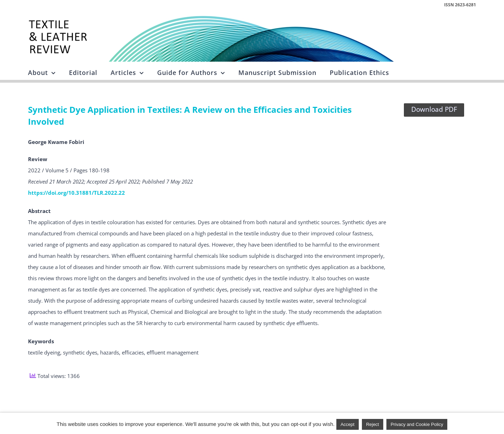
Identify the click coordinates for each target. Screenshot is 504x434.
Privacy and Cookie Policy (417, 424)
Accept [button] (348, 424)
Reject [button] (373, 424)
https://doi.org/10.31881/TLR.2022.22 (76, 193)
